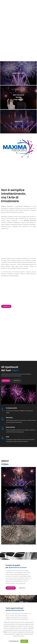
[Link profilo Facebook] (31, 4)
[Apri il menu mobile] (2, 3)
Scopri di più (6, 306)
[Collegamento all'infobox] (18, 410)
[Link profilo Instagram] (33, 4)
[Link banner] (18, 73)
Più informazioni (14, 641)
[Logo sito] (18, 3)
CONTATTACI (17, 381)
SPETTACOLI (6, 381)
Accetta (24, 641)
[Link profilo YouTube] (35, 4)
